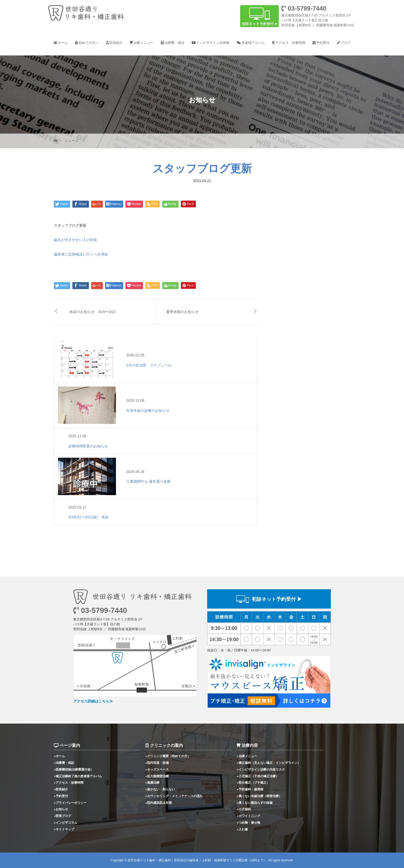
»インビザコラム (66, 822)
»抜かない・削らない (160, 789)
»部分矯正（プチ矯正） (253, 783)
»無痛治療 (152, 783)
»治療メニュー (247, 756)
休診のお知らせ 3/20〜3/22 (93, 312)
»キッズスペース (157, 769)
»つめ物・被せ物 (249, 822)
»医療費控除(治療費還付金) (73, 769)
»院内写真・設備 (157, 763)
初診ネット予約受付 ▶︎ (277, 599)
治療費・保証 (174, 43)
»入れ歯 (242, 829)
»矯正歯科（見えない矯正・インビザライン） (269, 763)
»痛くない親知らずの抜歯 (255, 803)
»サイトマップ (64, 829)
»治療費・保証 (64, 763)
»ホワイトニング (249, 816)
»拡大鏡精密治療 (157, 776)
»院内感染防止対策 (159, 803)
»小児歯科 (244, 809)
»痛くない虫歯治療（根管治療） (259, 796)
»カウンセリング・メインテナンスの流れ (174, 796)
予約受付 (323, 43)
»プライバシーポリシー (70, 803)
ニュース (72, 141)
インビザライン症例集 (213, 43)
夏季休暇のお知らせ (182, 312)
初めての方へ (89, 43)
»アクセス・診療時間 (69, 783)
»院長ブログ (62, 816)
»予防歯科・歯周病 (250, 789)
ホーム (63, 43)
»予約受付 (61, 796)
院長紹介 (116, 43)
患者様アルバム (253, 43)
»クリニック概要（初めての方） (168, 756)
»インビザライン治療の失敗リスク (261, 769)
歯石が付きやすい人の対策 (75, 240)
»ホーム (59, 756)
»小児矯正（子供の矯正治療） (258, 776)
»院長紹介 (61, 789)
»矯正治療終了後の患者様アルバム (78, 776)
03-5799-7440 (304, 8)
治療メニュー (144, 43)
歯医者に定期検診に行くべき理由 (81, 254)
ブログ (346, 43)
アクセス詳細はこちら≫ (93, 701)
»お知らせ (61, 809)
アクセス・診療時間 (290, 43)
